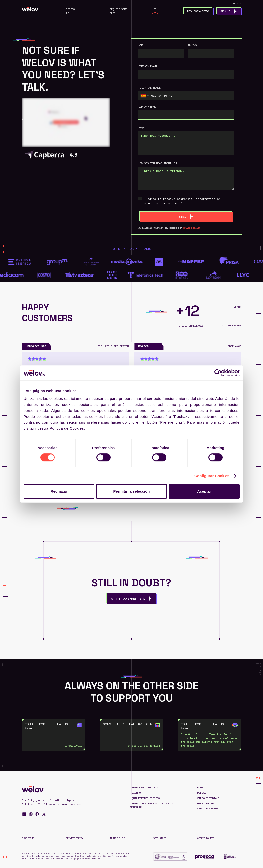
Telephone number (150, 88)
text (141, 128)
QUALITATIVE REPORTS (146, 798)
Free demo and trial (146, 788)
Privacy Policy (75, 838)
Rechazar (59, 491)
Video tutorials (208, 798)
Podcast (202, 793)
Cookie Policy (206, 838)
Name (141, 45)
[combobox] (144, 96)
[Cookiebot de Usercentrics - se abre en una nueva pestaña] (218, 373)
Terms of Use (117, 838)
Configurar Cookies (212, 476)
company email (148, 66)
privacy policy (192, 228)
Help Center (205, 803)
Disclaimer (160, 838)
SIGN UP (137, 793)
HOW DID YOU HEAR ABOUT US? (158, 163)
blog (200, 788)
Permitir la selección (132, 491)
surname (194, 45)
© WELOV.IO (28, 838)
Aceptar (204, 491)
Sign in (237, 4)
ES (155, 9)
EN (155, 13)
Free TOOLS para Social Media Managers (152, 805)
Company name (147, 107)
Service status (208, 809)
